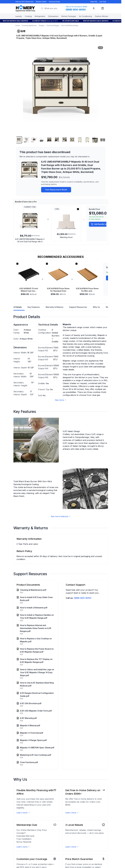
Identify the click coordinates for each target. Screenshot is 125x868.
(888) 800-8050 (83, 598)
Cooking (28, 16)
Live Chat (103, 2)
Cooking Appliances (29, 25)
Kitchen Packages (69, 16)
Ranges (42, 25)
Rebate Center (41, 2)
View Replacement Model (56, 190)
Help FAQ (94, 2)
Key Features (34, 307)
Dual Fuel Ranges (53, 25)
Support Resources (78, 307)
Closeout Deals (54, 2)
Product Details (15, 308)
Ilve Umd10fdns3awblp (70, 25)
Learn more (23, 813)
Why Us (96, 307)
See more (61, 400)
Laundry (19, 16)
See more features (61, 516)
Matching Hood (66, 237)
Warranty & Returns (54, 307)
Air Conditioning (85, 16)
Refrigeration (40, 16)
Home (18, 25)
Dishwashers (53, 16)
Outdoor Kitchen (101, 16)
